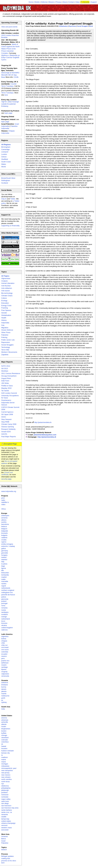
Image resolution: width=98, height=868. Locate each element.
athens (4, 520)
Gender (4, 313)
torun (3, 621)
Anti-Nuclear (6, 286)
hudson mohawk (8, 751)
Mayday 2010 (6, 388)
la (2, 755)
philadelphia (6, 788)
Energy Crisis (6, 305)
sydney (4, 702)
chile (3, 643)
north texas (5, 782)
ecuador (4, 654)
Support (94, 2)
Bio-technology (7, 293)
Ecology (4, 301)
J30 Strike (5, 383)
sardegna (5, 612)
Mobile (37, 2)
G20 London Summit (9, 393)
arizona (4, 718)
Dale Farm (5, 381)
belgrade (5, 531)
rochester (5, 797)
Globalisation (63, 26)
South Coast (6, 162)
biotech (4, 850)
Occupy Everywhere (9, 376)
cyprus (4, 542)
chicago (4, 735)
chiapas (4, 641)
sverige (4, 617)
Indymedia (5, 323)
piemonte (5, 599)
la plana (4, 564)
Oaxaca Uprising (8, 427)
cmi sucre (5, 650)
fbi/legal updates (8, 856)
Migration (5, 328)
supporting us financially (10, 226)
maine (4, 760)
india (3, 709)
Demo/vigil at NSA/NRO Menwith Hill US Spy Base (10, 75)
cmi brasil (5, 647)
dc (2, 744)
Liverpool (5, 152)
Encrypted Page (10, 444)
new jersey (5, 773)
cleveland (5, 738)
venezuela (5, 676)
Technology (6, 347)
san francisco (6, 806)
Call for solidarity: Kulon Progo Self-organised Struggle (59, 24)
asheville (5, 722)
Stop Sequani (6, 419)
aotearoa (5, 682)
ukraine (4, 625)
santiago (5, 667)
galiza (4, 548)
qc (2, 700)
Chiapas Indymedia (8, 132)
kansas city (5, 753)
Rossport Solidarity (8, 429)
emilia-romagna (7, 544)
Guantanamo (6, 400)
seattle (4, 817)
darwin (4, 689)
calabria (4, 538)
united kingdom (7, 628)
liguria (4, 568)
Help (77, 2)
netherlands (6, 588)
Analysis (4, 281)
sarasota (5, 814)
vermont (4, 825)
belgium (4, 529)
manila (4, 694)
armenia (4, 518)
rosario (4, 665)
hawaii (4, 746)
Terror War (5, 350)
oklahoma (5, 786)
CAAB (16, 77)
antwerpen (5, 516)
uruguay (4, 672)
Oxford (4, 157)
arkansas (5, 720)
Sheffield (5, 159)
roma (3, 606)
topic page (8, 113)
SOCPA (4, 434)
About (65, 2)
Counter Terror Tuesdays (9, 85)
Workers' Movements (9, 352)
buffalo (4, 733)
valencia (4, 630)
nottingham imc (7, 592)
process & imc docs (9, 861)
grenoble (5, 553)
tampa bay (5, 819)
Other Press (6, 332)
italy (3, 562)
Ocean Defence (7, 330)
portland (4, 792)
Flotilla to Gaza (7, 386)
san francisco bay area (10, 808)
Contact (71, 2)
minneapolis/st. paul (9, 768)
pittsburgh (5, 790)
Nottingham (6, 180)
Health (4, 318)
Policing (4, 337)
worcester (5, 830)
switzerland (6, 619)
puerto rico (5, 661)
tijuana (4, 669)
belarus (4, 526)
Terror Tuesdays (7, 93)
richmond (5, 795)
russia (4, 610)
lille (3, 570)
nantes (4, 584)
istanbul (4, 560)
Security (86, 2)
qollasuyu (5, 663)
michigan (5, 764)
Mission (51, 2)
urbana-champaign (8, 823)
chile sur (4, 645)
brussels (4, 533)
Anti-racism (6, 291)
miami (4, 762)
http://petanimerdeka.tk (43, 422)
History (4, 320)
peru (3, 658)
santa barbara (7, 810)
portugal (4, 603)
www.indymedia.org (9, 491)
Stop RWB (5, 422)
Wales (4, 164)
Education (5, 303)
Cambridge (5, 149)
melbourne (5, 696)
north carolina (6, 779)
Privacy (58, 2)
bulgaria (4, 535)
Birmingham (6, 147)
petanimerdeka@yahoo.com (45, 435)
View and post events (9, 27)
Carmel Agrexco (7, 412)
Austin (4, 726)
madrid (4, 577)
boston (4, 731)
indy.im (4, 199)
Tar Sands (5, 391)
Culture (4, 298)
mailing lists (6, 858)
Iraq (3, 325)
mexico (4, 656)
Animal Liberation (8, 283)
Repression (72, 26)
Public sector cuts (8, 340)
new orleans (6, 777)
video (3, 504)
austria (4, 522)
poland (4, 601)
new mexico (6, 775)
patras (4, 597)
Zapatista (5, 355)
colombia (5, 652)
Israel (3, 841)
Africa (3, 509)
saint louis (5, 801)
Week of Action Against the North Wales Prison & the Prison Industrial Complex (10, 49)
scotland (4, 614)
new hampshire (7, 770)
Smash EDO (6, 432)
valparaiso (5, 674)
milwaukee (5, 766)
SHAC (4, 417)
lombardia (5, 575)
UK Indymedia (25, 7)
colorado (5, 740)
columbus (5, 742)
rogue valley (6, 799)
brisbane (5, 685)
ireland (4, 557)
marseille (5, 581)
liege (3, 566)
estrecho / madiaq (8, 546)
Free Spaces (6, 310)
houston (4, 748)
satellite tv (5, 502)
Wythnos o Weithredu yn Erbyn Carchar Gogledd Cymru (11, 58)
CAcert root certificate (7, 474)
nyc (3, 784)
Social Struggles (83, 26)
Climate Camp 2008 (9, 424)
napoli (4, 586)
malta (3, 579)
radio (3, 500)
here (6, 95)
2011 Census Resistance (11, 373)
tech (3, 863)
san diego (5, 803)
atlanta (4, 724)
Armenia (4, 836)
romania (4, 608)
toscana (4, 623)
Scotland (5, 183)
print (3, 498)
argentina (5, 636)
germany (5, 551)
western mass (7, 828)
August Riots (6, 378)
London (4, 154)
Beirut (4, 839)
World (91, 26)
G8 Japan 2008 (7, 414)
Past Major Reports (9, 437)
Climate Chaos (7, 296)
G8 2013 (5, 368)
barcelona (5, 524)
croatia (4, 540)
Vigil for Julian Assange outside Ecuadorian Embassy (10, 104)
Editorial (44, 2)
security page (6, 479)
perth (3, 698)
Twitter (13, 199)
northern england (8, 590)
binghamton (6, 729)
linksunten (5, 573)
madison (5, 757)
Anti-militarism (7, 288)
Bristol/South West (8, 178)
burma (4, 687)
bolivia (4, 639)
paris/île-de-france (8, 595)
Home (31, 2)
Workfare (5, 371)
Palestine (5, 335)
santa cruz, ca (7, 812)
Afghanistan (6, 278)
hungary (4, 555)
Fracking (5, 308)
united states (6, 821)
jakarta (4, 691)
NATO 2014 (6, 366)
